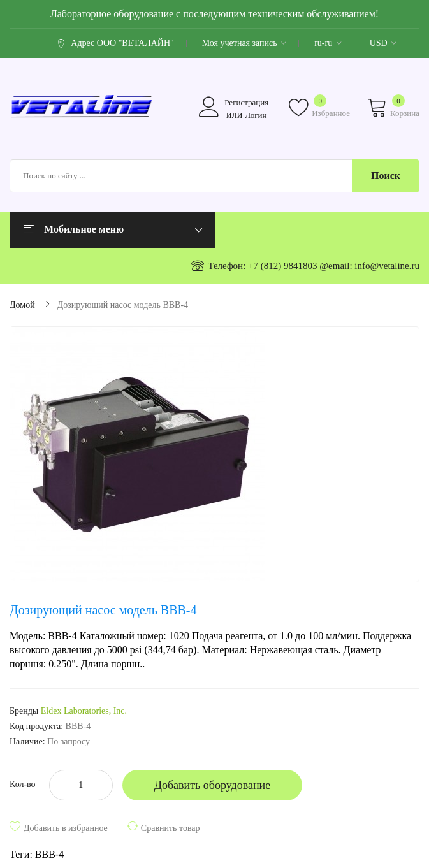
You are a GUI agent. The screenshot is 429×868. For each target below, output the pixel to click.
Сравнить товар (171, 828)
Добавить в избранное (66, 828)
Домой (22, 305)
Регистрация (246, 102)
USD (383, 43)
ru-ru (328, 43)
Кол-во (23, 784)
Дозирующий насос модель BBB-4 (123, 305)
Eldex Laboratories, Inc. (84, 711)
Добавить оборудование (213, 785)
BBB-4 (49, 854)
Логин (256, 115)
